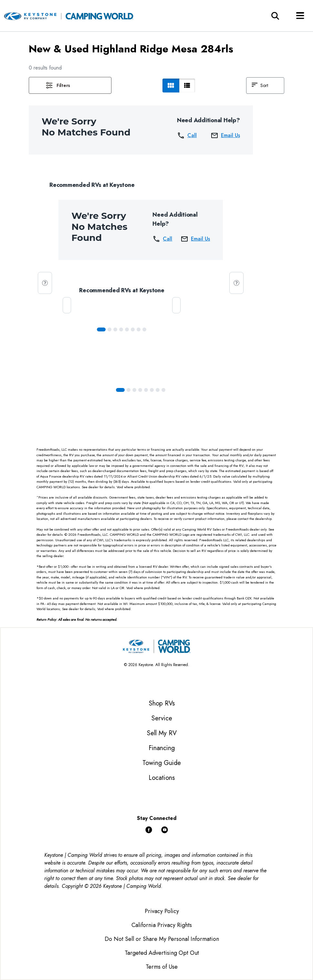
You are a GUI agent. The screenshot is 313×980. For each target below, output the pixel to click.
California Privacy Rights (162, 925)
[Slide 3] (121, 329)
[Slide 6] (139, 329)
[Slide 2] (115, 329)
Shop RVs (162, 703)
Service (162, 718)
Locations (162, 778)
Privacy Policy (162, 911)
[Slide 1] (110, 329)
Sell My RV (162, 733)
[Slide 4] (127, 329)
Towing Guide (162, 763)
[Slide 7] (144, 329)
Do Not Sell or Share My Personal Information (162, 939)
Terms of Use (162, 967)
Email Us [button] (225, 135)
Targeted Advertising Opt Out (162, 953)
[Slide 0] (101, 329)
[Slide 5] (133, 329)
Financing (162, 748)
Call (187, 135)
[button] (70, 85)
